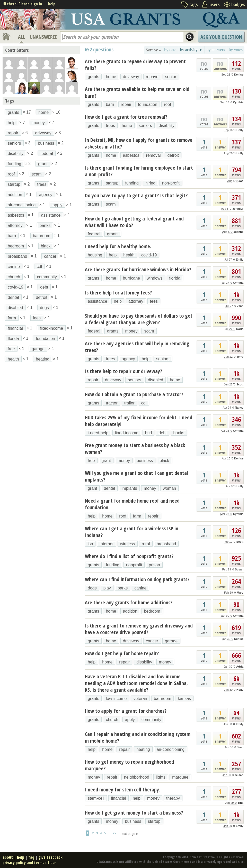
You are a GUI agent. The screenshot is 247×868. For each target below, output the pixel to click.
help (52, 4)
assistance (98, 301)
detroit (173, 155)
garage (171, 641)
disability (167, 126)
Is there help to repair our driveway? (123, 371)
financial (118, 798)
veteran (140, 699)
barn (110, 104)
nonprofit (134, 565)
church (112, 720)
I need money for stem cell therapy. (123, 789)
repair (126, 104)
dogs (92, 588)
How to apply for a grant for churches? (126, 711)
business (145, 461)
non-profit (171, 183)
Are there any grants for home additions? (129, 602)
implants (129, 488)
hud (149, 433)
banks (179, 433)
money (131, 331)
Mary (240, 593)
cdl (144, 403)
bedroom (152, 611)
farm (137, 516)
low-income (116, 699)
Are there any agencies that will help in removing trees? (137, 347)
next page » (129, 834)
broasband (166, 544)
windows (155, 278)
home (111, 77)
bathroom (163, 699)
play (107, 588)
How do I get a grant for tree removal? (126, 117)
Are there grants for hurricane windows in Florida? (138, 269)
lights (161, 777)
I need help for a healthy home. (118, 246)
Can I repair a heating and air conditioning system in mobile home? (138, 737)
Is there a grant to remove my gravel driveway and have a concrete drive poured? (139, 629)
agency (128, 359)
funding (132, 183)
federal (94, 234)
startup (112, 183)
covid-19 (149, 255)
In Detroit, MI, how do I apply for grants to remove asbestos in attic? (139, 143)
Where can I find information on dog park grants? (137, 579)
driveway (131, 77)
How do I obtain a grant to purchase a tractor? (134, 394)
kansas (184, 699)
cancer (152, 641)
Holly (240, 130)
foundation (148, 104)
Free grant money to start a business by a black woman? (135, 449)
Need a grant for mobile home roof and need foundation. (132, 504)
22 (114, 833)
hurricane (132, 278)
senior (171, 77)
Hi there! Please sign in (22, 4)
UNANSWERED (44, 37)
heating (143, 749)
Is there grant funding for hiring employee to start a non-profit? (139, 171)
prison (154, 565)
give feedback (50, 857)
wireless (128, 544)
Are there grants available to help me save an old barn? (137, 92)
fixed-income (127, 433)
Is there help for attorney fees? (118, 293)
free (91, 461)
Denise (239, 75)
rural (146, 544)
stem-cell (96, 798)
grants (93, 77)
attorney (136, 301)
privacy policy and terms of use (29, 863)
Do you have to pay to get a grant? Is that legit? (136, 195)
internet (106, 544)
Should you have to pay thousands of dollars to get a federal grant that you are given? (139, 319)
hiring (150, 183)
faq (31, 857)
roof (167, 104)
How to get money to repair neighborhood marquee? (129, 765)
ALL (21, 37)
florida (175, 278)
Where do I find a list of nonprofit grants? (129, 556)
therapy (173, 798)
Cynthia (238, 102)
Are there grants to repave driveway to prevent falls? (135, 65)
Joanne (238, 232)
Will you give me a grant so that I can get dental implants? (136, 476)
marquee (180, 777)
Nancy (239, 408)
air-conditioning (171, 749)
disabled (156, 380)
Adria (240, 667)
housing (95, 255)
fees (154, 301)
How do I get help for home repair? (122, 653)
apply (130, 720)
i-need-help (98, 433)
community (151, 720)
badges (238, 4)
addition (130, 611)
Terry (240, 357)
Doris (240, 329)
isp (90, 544)
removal (153, 155)
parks (123, 588)
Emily (240, 260)
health (129, 255)
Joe (241, 181)
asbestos (131, 155)
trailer (129, 403)
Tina (241, 803)
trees (110, 126)
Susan (239, 569)
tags (193, 4)
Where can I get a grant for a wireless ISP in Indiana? (132, 532)
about (8, 857)
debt (162, 433)
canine (140, 588)
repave (152, 77)
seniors (145, 126)
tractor (112, 403)
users (215, 4)
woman (170, 488)
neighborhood (137, 777)
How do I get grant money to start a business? (134, 813)
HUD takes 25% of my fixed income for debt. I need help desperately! (139, 421)
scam (111, 204)
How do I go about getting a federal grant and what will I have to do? (134, 222)
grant (106, 461)
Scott (240, 384)
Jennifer (238, 209)
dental (109, 488)
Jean (240, 306)
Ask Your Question (221, 37)
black (164, 461)
